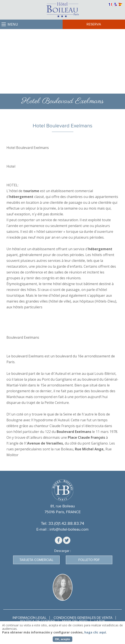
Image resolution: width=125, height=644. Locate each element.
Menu (13, 24)
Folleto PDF (89, 560)
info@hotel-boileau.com (69, 529)
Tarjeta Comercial (36, 560)
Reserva (94, 24)
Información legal (29, 618)
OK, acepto (62, 639)
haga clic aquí (95, 632)
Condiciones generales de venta (83, 618)
